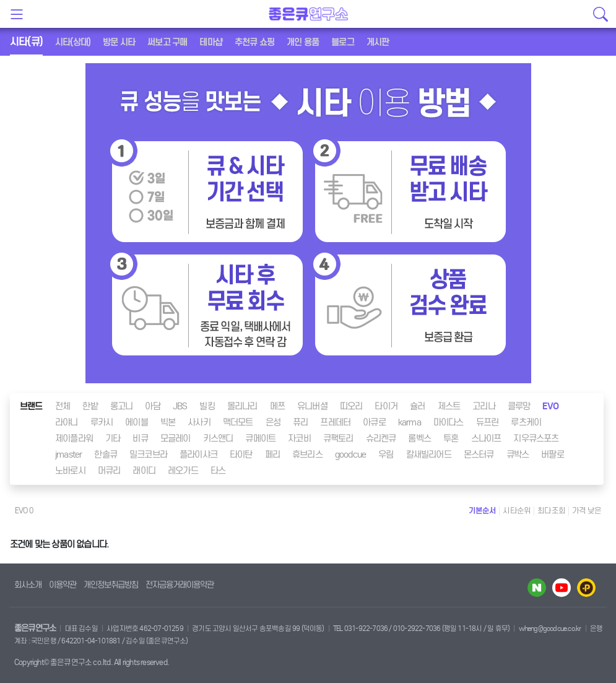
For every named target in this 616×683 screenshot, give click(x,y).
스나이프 (486, 438)
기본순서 (483, 511)
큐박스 (518, 455)
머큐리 (109, 471)
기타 (113, 438)
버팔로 (553, 455)
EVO (550, 406)
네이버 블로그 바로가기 (537, 588)
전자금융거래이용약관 (180, 585)
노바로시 (70, 471)
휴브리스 (307, 455)
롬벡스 (419, 438)
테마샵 (211, 42)
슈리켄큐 (381, 438)
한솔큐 (106, 455)
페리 (272, 455)
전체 (63, 406)
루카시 (102, 422)
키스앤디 (218, 438)
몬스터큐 (479, 455)
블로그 (343, 42)
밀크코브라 (148, 455)
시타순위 (517, 511)
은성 (273, 422)
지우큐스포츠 (536, 438)
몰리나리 (242, 406)
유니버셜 (312, 406)
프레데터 (335, 422)
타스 (218, 471)
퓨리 (300, 422)
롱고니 (122, 406)
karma (410, 422)
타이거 (386, 406)
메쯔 (277, 406)
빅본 (168, 422)
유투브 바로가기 (562, 588)
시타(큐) (26, 42)
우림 (386, 455)
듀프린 (488, 422)
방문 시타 (119, 42)
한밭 (90, 406)
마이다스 (449, 422)
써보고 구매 (167, 42)
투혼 (451, 438)
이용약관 (63, 585)
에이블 (137, 422)
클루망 (519, 406)
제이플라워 (74, 438)
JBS (180, 406)
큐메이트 (260, 438)
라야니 (67, 422)
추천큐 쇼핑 (254, 42)
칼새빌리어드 (429, 455)
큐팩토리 (338, 438)
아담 (152, 406)
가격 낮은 (587, 511)
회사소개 (28, 585)
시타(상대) (73, 42)
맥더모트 (238, 422)
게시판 (378, 42)
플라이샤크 (198, 455)
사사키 (199, 422)
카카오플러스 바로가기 (586, 588)
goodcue (350, 455)
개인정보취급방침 (111, 585)
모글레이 (176, 438)
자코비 (299, 438)
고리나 (484, 406)
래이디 (144, 471)
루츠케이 (526, 422)
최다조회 (551, 511)
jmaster (68, 455)
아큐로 (374, 422)
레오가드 (183, 471)
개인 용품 (303, 42)
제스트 (449, 406)
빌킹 (207, 406)
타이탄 (241, 455)
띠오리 (351, 406)
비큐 (140, 438)
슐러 (417, 406)
